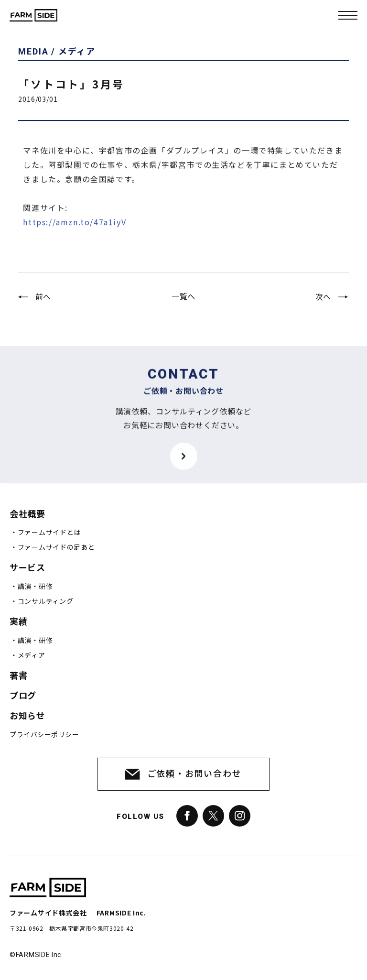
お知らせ (27, 716)
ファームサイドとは (49, 533)
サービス (27, 568)
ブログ (23, 696)
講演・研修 (35, 587)
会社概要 (27, 514)
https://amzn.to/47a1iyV (75, 233)
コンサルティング (46, 601)
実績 (18, 622)
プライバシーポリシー (44, 735)
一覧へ (183, 302)
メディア (32, 655)
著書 (18, 676)
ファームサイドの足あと (56, 547)
